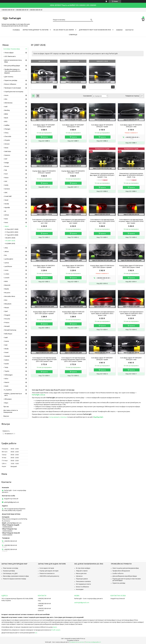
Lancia (7, 263)
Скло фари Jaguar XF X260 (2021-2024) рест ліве (131, 359)
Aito (6, 99)
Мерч (6, 403)
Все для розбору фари (12, 66)
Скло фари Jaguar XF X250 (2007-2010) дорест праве (44, 126)
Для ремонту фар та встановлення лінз (95, 30)
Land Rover (8, 266)
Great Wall (8, 196)
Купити (45, 137)
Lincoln (7, 278)
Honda (7, 204)
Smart (6, 352)
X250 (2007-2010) (44, 61)
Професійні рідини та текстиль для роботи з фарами (12, 71)
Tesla (6, 367)
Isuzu (6, 219)
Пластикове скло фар (11, 568)
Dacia (6, 148)
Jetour (7, 251)
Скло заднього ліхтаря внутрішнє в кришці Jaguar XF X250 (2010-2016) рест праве (131, 221)
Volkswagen (8, 375)
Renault (7, 326)
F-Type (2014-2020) (12, 235)
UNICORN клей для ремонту (49, 576)
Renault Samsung (10, 330)
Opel (6, 311)
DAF (6, 159)
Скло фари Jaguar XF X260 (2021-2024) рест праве (102, 359)
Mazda (7, 289)
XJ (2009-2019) (10, 243)
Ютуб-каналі (56, 630)
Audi (6, 107)
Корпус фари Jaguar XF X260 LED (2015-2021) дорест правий (44, 313)
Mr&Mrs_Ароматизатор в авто (13, 394)
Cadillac (7, 125)
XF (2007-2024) (10, 241)
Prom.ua (83, 639)
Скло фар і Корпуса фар (12, 49)
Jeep (6, 248)
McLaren (7, 293)
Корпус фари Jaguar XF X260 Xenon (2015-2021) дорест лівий (131, 266)
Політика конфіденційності (93, 642)
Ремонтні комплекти (47, 573)
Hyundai (7, 207)
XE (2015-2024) (10, 238)
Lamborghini (9, 259)
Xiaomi (7, 382)
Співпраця (73, 35)
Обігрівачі (8, 399)
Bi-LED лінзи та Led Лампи (64, 30)
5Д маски (79, 576)
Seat (6, 345)
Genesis (7, 189)
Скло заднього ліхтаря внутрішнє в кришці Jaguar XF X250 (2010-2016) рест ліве (102, 221)
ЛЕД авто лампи (82, 571)
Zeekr (6, 386)
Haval (6, 200)
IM (5, 211)
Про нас (6, 407)
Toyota (7, 371)
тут (36, 633)
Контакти (129, 30)
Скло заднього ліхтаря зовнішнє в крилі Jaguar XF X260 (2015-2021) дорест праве (131, 313)
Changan (7, 129)
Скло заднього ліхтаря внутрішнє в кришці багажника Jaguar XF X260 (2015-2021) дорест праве (73, 359)
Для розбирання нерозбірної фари (125, 576)
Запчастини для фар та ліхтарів (35, 30)
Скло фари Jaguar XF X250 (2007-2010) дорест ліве (73, 126)
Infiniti (7, 215)
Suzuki (7, 364)
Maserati (7, 285)
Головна (16, 30)
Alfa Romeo (8, 103)
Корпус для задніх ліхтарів (49, 571)
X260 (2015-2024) (102, 61)
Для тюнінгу (9, 77)
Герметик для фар (11, 80)
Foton (6, 178)
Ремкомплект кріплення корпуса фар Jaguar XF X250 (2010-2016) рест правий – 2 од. (102, 175)
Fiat (6, 170)
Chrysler (7, 140)
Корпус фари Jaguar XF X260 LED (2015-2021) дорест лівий (73, 313)
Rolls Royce (8, 334)
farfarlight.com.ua (38, 395)
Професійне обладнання (121, 571)
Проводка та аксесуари (13, 88)
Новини (119, 30)
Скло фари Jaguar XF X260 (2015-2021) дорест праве (44, 266)
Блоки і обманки (10, 84)
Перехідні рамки (82, 579)
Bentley (7, 110)
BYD (6, 121)
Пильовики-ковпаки (83, 581)
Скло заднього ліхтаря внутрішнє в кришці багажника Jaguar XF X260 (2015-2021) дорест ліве (44, 359)
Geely (6, 185)
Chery (6, 133)
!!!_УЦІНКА (8, 390)
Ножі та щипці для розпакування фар (126, 568)
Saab (6, 337)
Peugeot (7, 315)
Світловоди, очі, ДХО (10, 573)
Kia (5, 255)
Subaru (7, 360)
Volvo (6, 379)
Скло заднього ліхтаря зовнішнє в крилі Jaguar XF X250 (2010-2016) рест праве (73, 221)
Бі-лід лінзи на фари (83, 568)
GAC (6, 181)
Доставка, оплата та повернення (11, 411)
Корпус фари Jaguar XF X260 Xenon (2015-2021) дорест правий (102, 266)
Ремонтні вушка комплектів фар (14, 579)
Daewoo (7, 155)
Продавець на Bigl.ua (73, 640)
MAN (6, 281)
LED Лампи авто (10, 56)
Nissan (7, 308)
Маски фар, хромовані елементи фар (16, 576)
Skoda (6, 349)
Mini (6, 300)
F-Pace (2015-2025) (12, 232)
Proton (7, 322)
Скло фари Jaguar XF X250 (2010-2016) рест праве (102, 126)
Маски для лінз (81, 573)
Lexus (6, 270)
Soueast (7, 356)
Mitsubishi (8, 304)
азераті (57, 417)
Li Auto (7, 274)
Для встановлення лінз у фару (13, 61)
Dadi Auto (8, 151)
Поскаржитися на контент (77, 642)
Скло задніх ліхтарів (47, 568)
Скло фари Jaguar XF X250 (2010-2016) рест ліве (131, 126)
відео (55, 627)
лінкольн (63, 417)
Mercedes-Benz (10, 296)
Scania (7, 341)
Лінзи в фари (9, 53)
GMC (6, 193)
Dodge (7, 163)
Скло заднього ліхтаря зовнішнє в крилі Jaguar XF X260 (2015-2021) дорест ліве (102, 313)
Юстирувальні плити (83, 584)
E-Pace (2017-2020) (12, 229)
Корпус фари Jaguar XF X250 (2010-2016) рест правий (44, 172)
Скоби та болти (118, 573)
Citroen (7, 144)
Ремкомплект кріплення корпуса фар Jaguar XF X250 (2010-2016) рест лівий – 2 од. (131, 175)
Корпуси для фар (9, 571)
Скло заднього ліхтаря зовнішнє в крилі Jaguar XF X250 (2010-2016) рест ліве (44, 221)
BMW (6, 114)
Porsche (7, 319)
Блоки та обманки (82, 587)
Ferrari (7, 166)
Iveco (6, 222)
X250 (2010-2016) (73, 61)
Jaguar (7, 226)
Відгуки (6, 416)
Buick (6, 118)
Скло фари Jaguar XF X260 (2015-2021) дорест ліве (73, 266)
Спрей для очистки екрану (14, 92)
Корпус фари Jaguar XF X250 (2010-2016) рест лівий (73, 172)
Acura (6, 95)
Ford (6, 174)
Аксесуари (80, 589)
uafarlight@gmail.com (11, 502)
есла (51, 417)
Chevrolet (8, 136)
